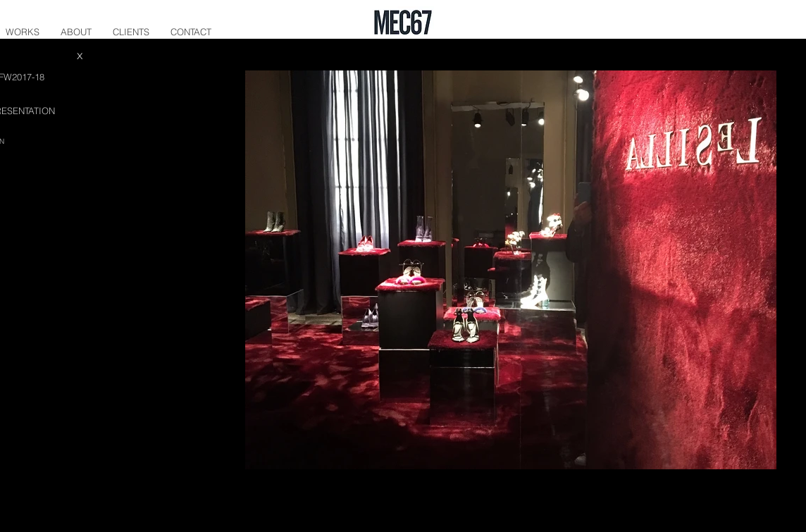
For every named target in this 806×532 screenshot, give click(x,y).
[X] (80, 56)
